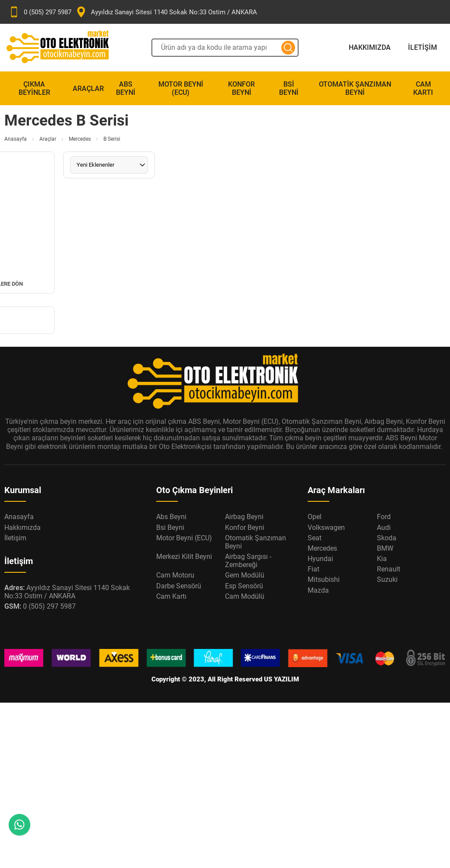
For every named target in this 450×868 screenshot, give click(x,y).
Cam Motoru (175, 575)
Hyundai (320, 559)
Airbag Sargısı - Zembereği (248, 561)
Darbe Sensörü (179, 586)
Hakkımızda (370, 47)
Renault (389, 569)
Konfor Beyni (241, 88)
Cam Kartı (423, 88)
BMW (385, 548)
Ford (384, 517)
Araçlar (88, 89)
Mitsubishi (324, 579)
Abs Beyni (126, 88)
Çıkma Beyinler (34, 88)
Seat (315, 538)
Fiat (313, 569)
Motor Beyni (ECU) (181, 88)
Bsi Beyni (289, 88)
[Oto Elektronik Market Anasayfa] (65, 48)
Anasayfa (16, 139)
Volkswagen (326, 528)
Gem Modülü (245, 575)
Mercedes (80, 139)
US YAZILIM (281, 679)
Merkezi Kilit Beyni (184, 557)
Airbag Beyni (244, 517)
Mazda (318, 590)
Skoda (387, 538)
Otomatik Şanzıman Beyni (355, 88)
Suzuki (387, 579)
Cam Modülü (245, 596)
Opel (315, 517)
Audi (384, 528)
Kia (382, 559)
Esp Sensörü (244, 586)
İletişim (423, 47)
